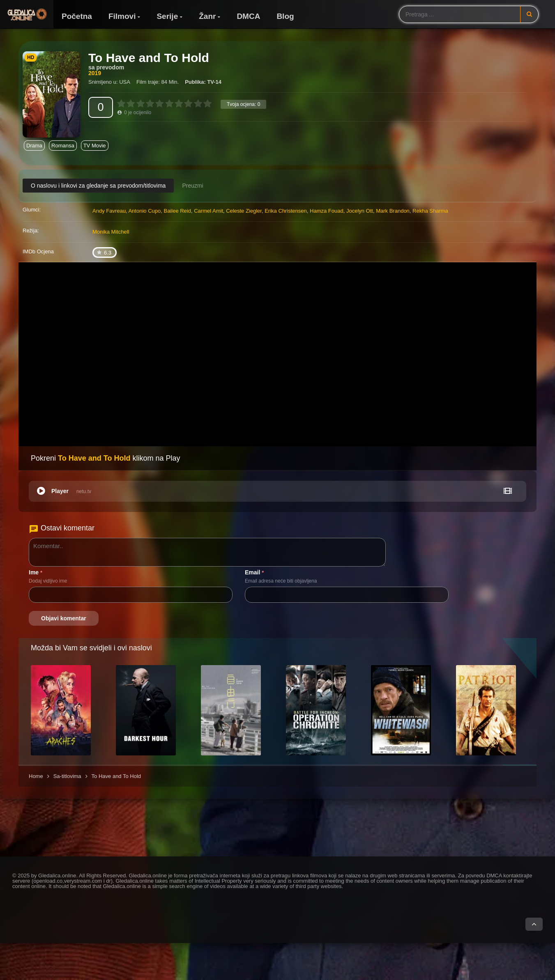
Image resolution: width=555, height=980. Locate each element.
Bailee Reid (177, 211)
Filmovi (122, 16)
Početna (77, 16)
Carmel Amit (208, 211)
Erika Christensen (286, 211)
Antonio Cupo (144, 211)
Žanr (207, 16)
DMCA (248, 16)
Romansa (63, 146)
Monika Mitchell (111, 232)
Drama (34, 146)
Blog (285, 16)
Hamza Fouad (327, 211)
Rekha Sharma (430, 211)
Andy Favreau (109, 211)
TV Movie (95, 146)
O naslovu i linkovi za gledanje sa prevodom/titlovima (98, 186)
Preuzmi (192, 186)
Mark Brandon (393, 211)
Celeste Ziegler (244, 211)
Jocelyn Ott (360, 211)
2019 (95, 73)
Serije (167, 16)
